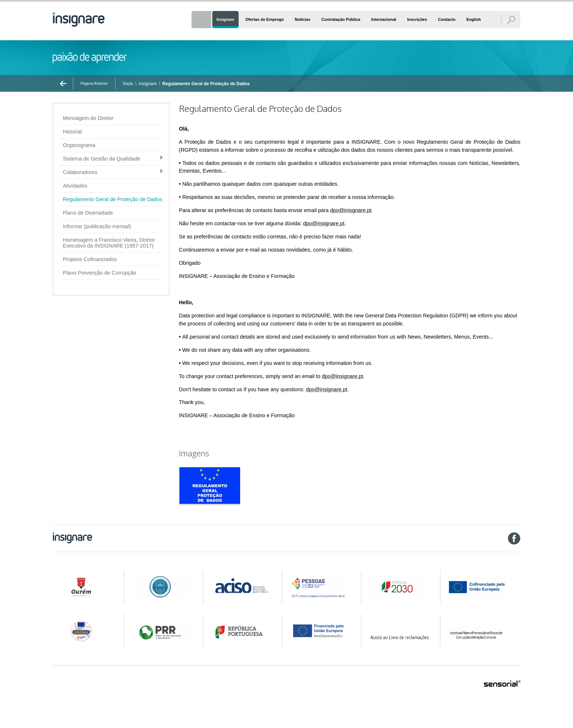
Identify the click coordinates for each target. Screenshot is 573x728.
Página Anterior (94, 83)
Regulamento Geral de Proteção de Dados (206, 84)
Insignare (148, 84)
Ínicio (128, 84)
